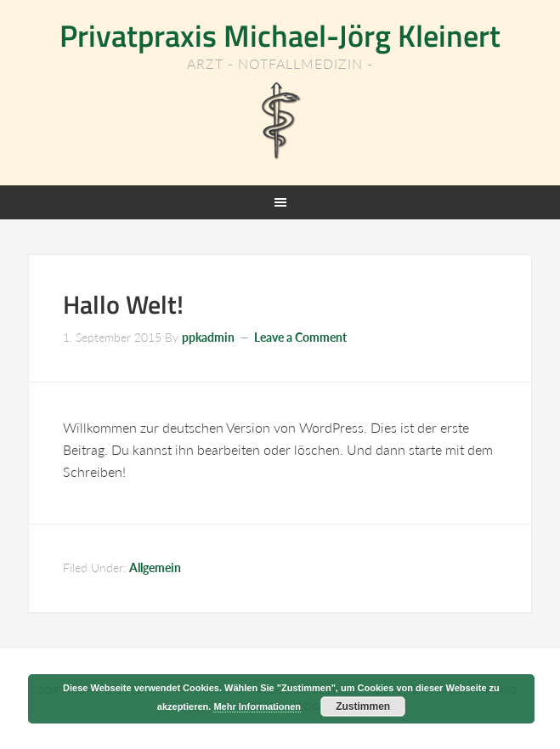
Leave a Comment (300, 337)
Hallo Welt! (123, 304)
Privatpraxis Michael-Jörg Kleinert (280, 35)
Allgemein (155, 567)
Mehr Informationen (257, 706)
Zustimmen (363, 706)
